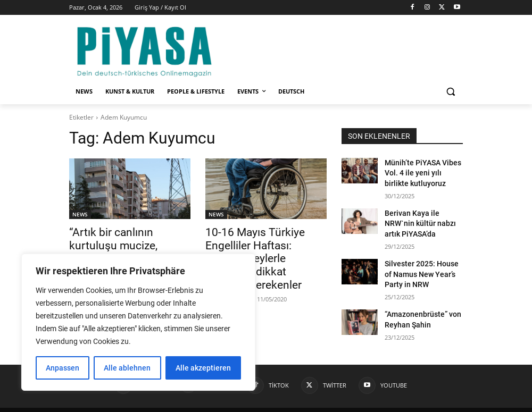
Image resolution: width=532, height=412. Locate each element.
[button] (450, 92)
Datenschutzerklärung (404, 402)
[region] (138, 322)
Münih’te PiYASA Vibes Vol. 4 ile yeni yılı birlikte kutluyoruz (419, 171)
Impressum (312, 402)
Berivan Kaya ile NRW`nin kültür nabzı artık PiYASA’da (421, 217)
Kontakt (350, 402)
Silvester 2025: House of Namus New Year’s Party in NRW (423, 264)
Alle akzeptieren (203, 368)
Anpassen (63, 368)
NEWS (80, 214)
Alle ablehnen (127, 368)
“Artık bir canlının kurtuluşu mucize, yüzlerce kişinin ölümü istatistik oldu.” (129, 243)
